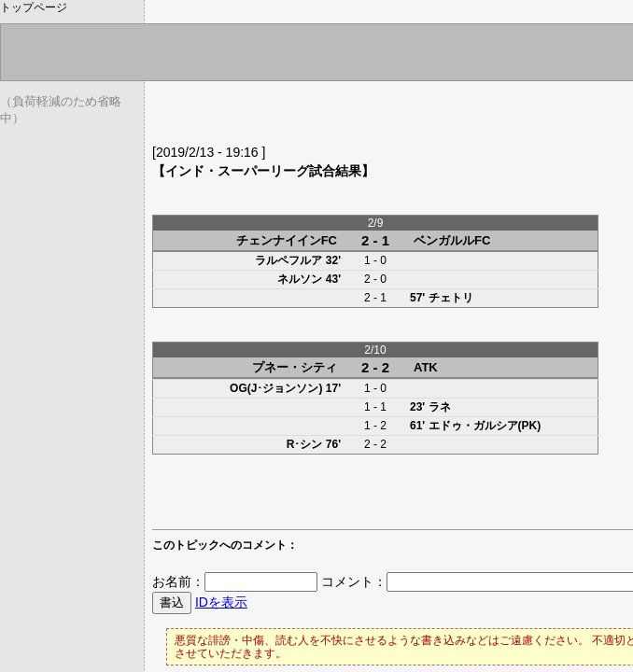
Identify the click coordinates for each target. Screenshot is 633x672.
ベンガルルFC (452, 240)
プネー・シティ (295, 367)
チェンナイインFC (287, 240)
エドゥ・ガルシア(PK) (485, 426)
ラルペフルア (288, 260)
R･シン (305, 444)
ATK (426, 367)
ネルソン (300, 279)
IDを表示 (221, 602)
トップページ (34, 7)
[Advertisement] (371, 117)
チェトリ (451, 298)
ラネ (440, 407)
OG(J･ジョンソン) (276, 388)
